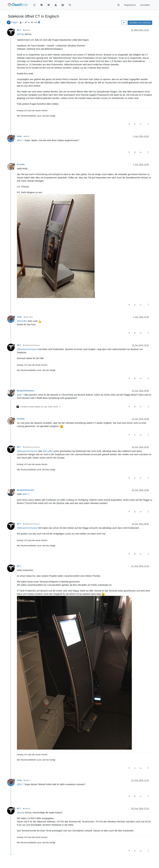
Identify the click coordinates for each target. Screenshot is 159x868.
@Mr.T (20, 140)
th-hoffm (21, 165)
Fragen (15, 22)
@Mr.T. (27, 136)
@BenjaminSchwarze (31, 345)
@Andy (27, 30)
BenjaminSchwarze (26, 391)
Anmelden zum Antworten (140, 23)
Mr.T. (19, 30)
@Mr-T (20, 395)
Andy (19, 136)
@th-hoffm (28, 317)
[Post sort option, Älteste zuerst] (124, 23)
